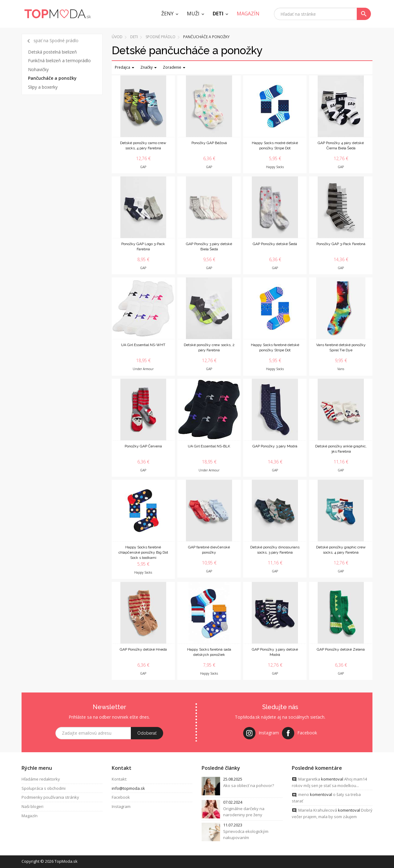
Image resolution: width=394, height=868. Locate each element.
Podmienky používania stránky (50, 798)
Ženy (167, 14)
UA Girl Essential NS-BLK (209, 446)
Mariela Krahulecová (318, 811)
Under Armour (143, 369)
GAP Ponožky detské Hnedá (143, 649)
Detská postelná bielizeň (52, 52)
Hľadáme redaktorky (41, 780)
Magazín (30, 817)
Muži (193, 14)
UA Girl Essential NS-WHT (143, 345)
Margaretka (309, 780)
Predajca (125, 67)
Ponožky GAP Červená (143, 446)
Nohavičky (38, 69)
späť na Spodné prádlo (52, 41)
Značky (149, 67)
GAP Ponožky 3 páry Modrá (275, 446)
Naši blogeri (32, 807)
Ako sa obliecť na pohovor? (249, 786)
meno (304, 795)
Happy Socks (275, 167)
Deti (218, 14)
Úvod (117, 37)
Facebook (121, 798)
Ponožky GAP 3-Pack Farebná (341, 244)
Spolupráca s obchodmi (44, 789)
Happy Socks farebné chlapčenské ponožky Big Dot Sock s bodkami (143, 552)
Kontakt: (119, 780)
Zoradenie (174, 67)
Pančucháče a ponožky (52, 78)
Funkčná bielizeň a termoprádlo (59, 61)
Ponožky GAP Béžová (209, 143)
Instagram (121, 807)
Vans (341, 369)
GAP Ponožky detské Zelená (341, 649)
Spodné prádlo (161, 37)
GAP (143, 167)
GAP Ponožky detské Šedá (275, 244)
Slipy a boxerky (43, 87)
